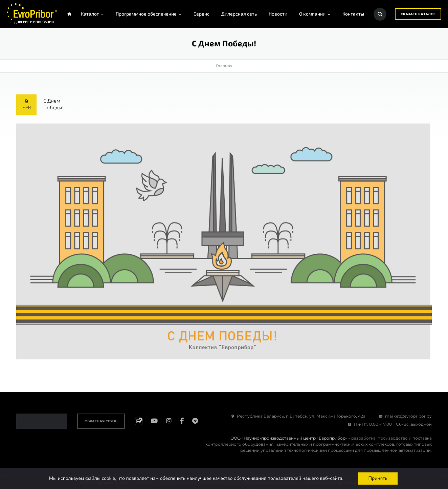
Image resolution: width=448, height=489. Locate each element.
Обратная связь (101, 421)
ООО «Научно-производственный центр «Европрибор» (289, 438)
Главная (224, 66)
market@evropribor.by (405, 416)
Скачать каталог (418, 14)
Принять (378, 478)
